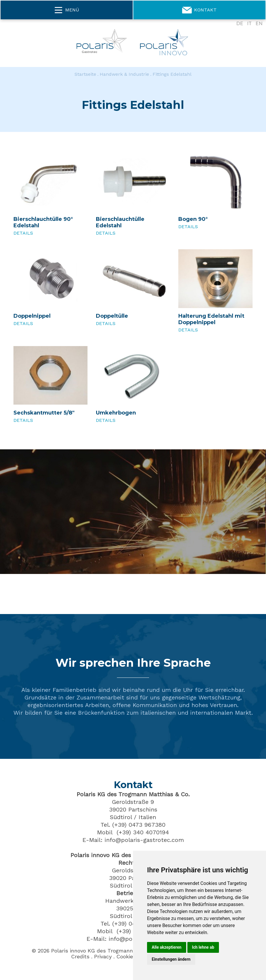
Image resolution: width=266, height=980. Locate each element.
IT (249, 24)
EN (259, 24)
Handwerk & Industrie (124, 74)
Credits (80, 957)
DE (240, 24)
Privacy (103, 957)
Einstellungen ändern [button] (171, 959)
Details (23, 233)
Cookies (126, 957)
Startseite (85, 74)
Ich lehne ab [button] (203, 947)
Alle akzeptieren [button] (167, 947)
